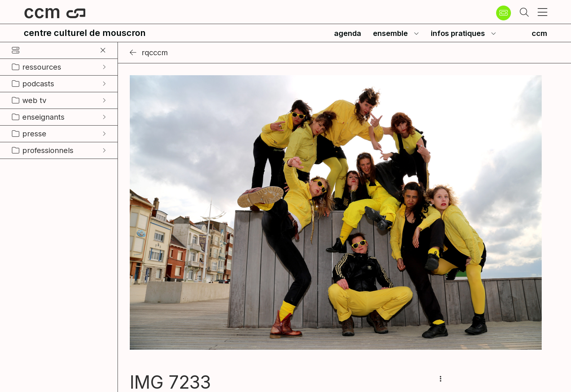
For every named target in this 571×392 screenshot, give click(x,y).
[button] (524, 13)
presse (34, 134)
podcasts (38, 84)
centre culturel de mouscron (85, 33)
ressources (42, 67)
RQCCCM (149, 53)
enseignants (43, 117)
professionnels (48, 150)
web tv (34, 100)
